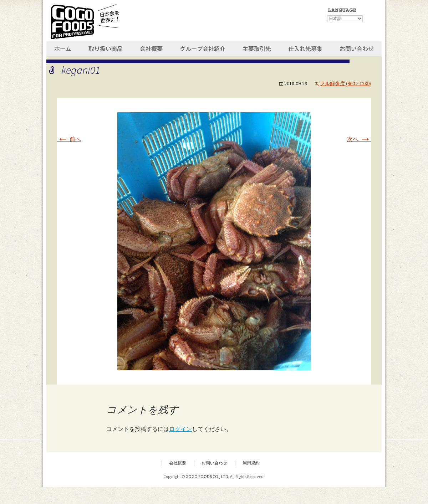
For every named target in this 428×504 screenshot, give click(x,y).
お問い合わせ (214, 463)
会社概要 (178, 463)
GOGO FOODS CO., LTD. (207, 476)
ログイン (180, 429)
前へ (69, 139)
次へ (359, 139)
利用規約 (251, 463)
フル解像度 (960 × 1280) (345, 83)
